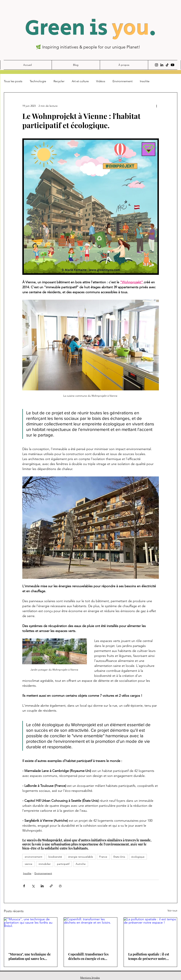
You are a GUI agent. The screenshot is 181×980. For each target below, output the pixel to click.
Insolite (145, 81)
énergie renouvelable (81, 857)
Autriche (81, 864)
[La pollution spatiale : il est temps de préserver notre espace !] (150, 932)
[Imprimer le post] (60, 886)
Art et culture (80, 81)
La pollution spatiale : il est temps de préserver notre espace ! (149, 956)
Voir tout (172, 911)
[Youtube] (173, 65)
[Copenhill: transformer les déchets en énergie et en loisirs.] (90, 932)
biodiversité (55, 857)
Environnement (123, 81)
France (103, 857)
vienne (29, 864)
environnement (33, 857)
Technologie (38, 81)
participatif (63, 864)
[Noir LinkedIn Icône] (162, 65)
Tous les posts (13, 81)
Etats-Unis (119, 857)
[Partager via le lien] (51, 886)
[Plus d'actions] (157, 106)
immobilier (45, 864)
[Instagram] (156, 65)
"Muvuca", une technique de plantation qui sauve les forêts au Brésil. (30, 956)
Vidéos (101, 81)
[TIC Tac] (167, 65)
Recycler (59, 81)
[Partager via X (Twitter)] (33, 886)
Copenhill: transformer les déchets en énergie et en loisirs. (88, 956)
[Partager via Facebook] (24, 886)
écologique (138, 857)
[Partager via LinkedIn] (42, 886)
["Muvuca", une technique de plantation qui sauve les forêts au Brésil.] (31, 932)
